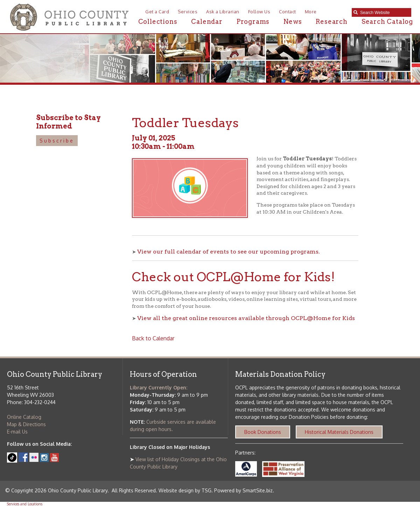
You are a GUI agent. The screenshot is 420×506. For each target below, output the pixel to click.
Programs (253, 22)
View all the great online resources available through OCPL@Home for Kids (246, 318)
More (311, 12)
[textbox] (384, 13)
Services (188, 12)
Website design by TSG (185, 490)
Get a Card (157, 12)
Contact (288, 12)
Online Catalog (24, 417)
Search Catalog (387, 22)
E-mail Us (17, 432)
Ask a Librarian (223, 12)
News (293, 22)
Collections (158, 22)
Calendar (207, 22)
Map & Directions (26, 424)
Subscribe (57, 141)
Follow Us (259, 12)
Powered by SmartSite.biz (243, 490)
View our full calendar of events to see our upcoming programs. (229, 252)
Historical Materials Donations (339, 432)
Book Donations (263, 432)
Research (331, 22)
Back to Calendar (153, 338)
